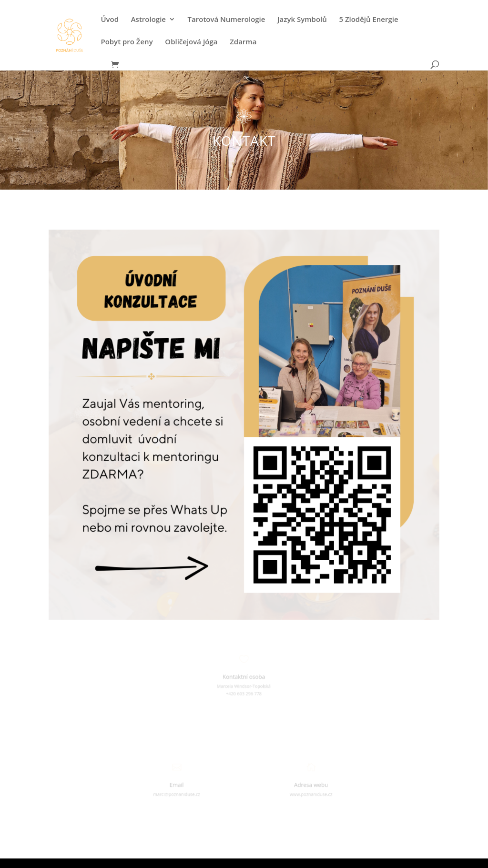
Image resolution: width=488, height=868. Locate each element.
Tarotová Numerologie (227, 20)
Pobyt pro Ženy (127, 42)
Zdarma (243, 42)
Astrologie (148, 20)
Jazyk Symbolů (302, 20)
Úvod (110, 20)
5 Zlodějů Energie (368, 20)
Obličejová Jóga (191, 42)
